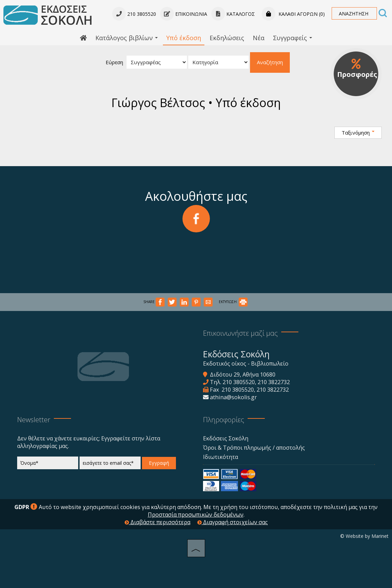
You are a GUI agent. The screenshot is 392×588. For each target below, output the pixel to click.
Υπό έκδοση (184, 38)
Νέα (259, 38)
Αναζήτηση (270, 62)
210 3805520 (239, 382)
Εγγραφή (159, 463)
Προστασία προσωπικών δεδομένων (196, 515)
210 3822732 (274, 382)
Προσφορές (357, 69)
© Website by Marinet (364, 536)
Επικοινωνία (184, 14)
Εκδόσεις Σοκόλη (226, 438)
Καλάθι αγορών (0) (293, 14)
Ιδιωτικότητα (221, 457)
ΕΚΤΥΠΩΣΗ (233, 302)
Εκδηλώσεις (227, 38)
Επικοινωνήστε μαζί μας (240, 333)
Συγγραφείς (293, 38)
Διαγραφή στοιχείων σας (233, 522)
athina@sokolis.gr (233, 397)
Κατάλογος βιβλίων (127, 38)
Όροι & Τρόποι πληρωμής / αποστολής (254, 448)
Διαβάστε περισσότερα (157, 522)
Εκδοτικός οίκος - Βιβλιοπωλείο (246, 364)
